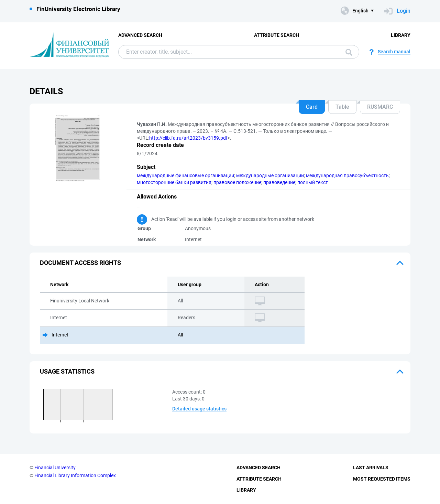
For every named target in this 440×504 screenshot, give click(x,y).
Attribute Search (277, 35)
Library (401, 35)
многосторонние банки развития (174, 182)
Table (342, 107)
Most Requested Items (382, 479)
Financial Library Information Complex (75, 475)
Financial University (55, 468)
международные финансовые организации (185, 175)
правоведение (279, 182)
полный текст (313, 182)
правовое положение (237, 182)
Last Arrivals (371, 468)
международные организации (270, 175)
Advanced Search (140, 35)
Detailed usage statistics (199, 409)
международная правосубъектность (347, 175)
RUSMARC (380, 107)
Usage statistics (67, 371)
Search (349, 52)
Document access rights (80, 263)
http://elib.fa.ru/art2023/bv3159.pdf (188, 138)
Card (312, 107)
